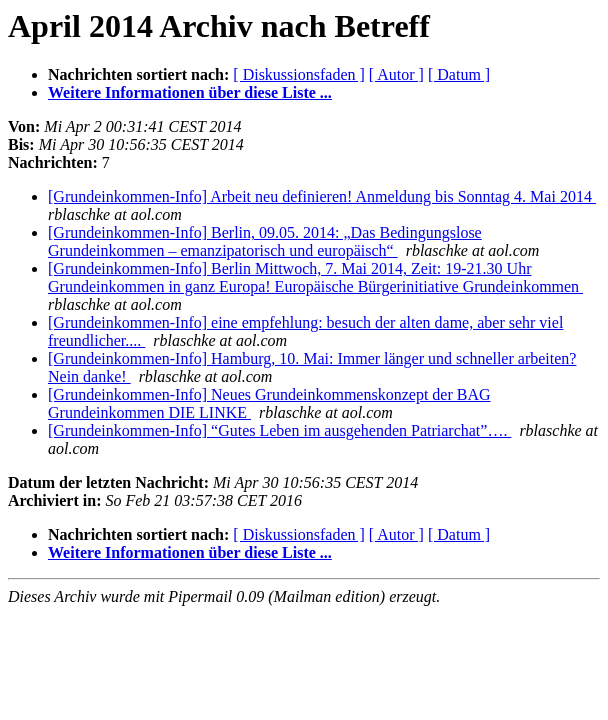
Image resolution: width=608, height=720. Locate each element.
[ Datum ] (459, 74)
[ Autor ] (396, 74)
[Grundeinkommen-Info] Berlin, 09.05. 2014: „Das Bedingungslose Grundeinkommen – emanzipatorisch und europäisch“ (265, 241)
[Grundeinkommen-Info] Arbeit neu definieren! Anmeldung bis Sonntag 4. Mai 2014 (322, 196)
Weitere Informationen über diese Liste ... (190, 92)
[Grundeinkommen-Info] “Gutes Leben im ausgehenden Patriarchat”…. (279, 430)
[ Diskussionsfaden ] (299, 74)
